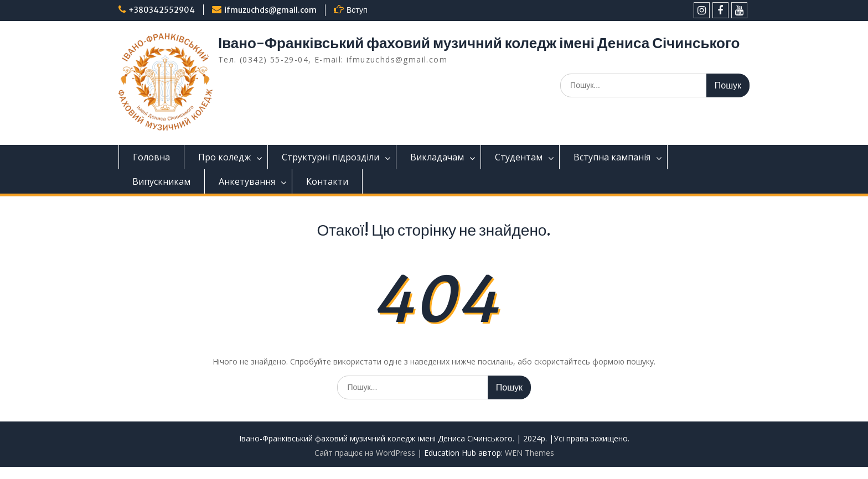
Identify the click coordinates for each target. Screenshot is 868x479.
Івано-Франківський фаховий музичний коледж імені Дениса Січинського (479, 43)
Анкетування (247, 181)
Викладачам (437, 157)
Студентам (519, 157)
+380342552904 (162, 10)
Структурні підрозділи (330, 157)
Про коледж (224, 157)
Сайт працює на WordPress (365, 453)
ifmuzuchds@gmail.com (270, 10)
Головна (151, 157)
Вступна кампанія (612, 157)
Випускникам (161, 181)
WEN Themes (529, 453)
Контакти (327, 181)
